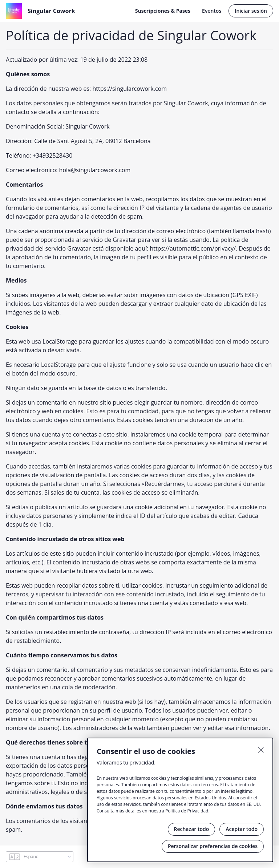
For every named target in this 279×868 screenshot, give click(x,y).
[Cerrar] (261, 750)
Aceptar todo (242, 829)
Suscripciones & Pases (163, 11)
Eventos (212, 11)
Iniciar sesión (251, 11)
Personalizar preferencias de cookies (213, 846)
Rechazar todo (192, 829)
